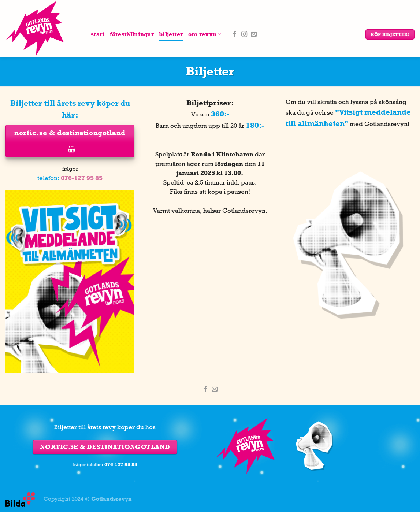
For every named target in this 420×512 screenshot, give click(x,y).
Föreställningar (132, 34)
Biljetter (171, 34)
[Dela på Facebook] (205, 389)
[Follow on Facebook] (235, 34)
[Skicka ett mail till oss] (254, 34)
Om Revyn (205, 34)
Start (98, 34)
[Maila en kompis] (215, 389)
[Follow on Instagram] (244, 34)
